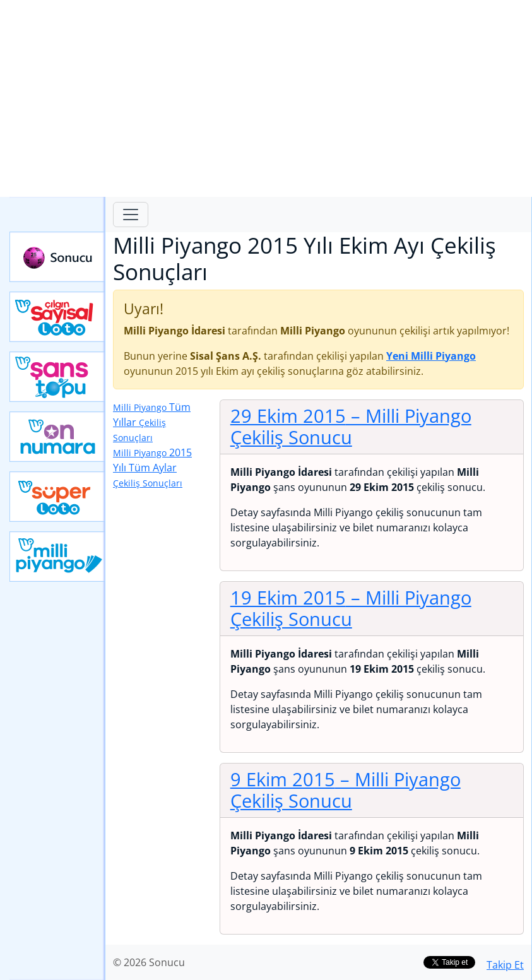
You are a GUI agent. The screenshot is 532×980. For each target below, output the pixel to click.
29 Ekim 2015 (351, 427)
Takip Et (505, 965)
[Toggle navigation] (131, 215)
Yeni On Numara (57, 437)
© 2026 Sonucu (149, 962)
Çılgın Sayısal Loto (57, 317)
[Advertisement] (266, 98)
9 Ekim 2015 (346, 790)
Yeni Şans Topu (57, 377)
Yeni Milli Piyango (57, 557)
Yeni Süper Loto (57, 497)
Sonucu (57, 257)
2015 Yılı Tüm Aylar (152, 467)
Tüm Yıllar (152, 422)
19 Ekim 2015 (351, 608)
